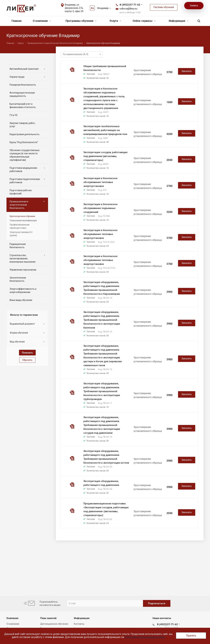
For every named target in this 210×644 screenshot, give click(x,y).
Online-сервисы (144, 21)
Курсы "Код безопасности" (24, 142)
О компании (42, 21)
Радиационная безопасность (18, 246)
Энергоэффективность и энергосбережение (23, 290)
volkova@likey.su (128, 9)
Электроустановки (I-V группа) (21, 234)
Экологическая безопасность (18, 279)
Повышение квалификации (23, 220)
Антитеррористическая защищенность (22, 94)
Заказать (187, 71)
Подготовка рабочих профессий (21, 192)
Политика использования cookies (145, 637)
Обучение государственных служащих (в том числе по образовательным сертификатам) (25, 155)
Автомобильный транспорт (24, 69)
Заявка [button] (194, 6)
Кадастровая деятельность (25, 134)
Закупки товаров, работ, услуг (22, 125)
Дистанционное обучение (54, 624)
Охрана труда (17, 77)
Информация (179, 21)
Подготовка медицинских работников (23, 170)
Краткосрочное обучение (22, 216)
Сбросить (27, 360)
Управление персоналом (23, 270)
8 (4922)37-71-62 (130, 5)
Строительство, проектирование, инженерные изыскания (22, 259)
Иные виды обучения (21, 300)
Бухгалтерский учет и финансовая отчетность (23, 106)
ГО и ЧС (14, 115)
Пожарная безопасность (23, 85)
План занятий (48, 618)
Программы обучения (81, 21)
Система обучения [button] (164, 7)
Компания (12, 618)
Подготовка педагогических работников (25, 181)
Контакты (79, 624)
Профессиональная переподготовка (20, 226)
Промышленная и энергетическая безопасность (19, 205)
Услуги (115, 21)
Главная (16, 21)
